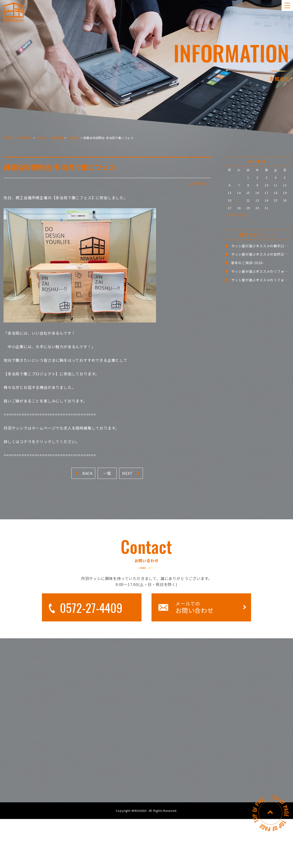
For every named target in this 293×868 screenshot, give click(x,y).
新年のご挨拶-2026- (248, 263)
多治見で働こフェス (73, 198)
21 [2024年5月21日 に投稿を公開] (239, 200)
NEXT (131, 473)
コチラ (25, 441)
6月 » (243, 215)
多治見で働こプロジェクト (32, 374)
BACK (84, 473)
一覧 (107, 473)
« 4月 (230, 215)
